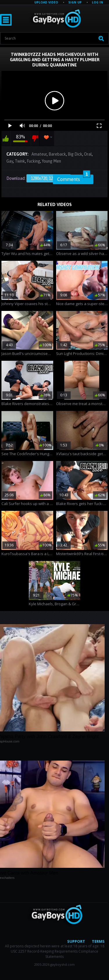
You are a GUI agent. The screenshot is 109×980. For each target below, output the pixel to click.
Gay (10, 161)
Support (76, 941)
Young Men (51, 161)
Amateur (39, 154)
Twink (20, 161)
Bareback (57, 154)
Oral (88, 154)
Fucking (33, 161)
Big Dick (75, 154)
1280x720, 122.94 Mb (49, 178)
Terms (98, 941)
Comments (74, 178)
